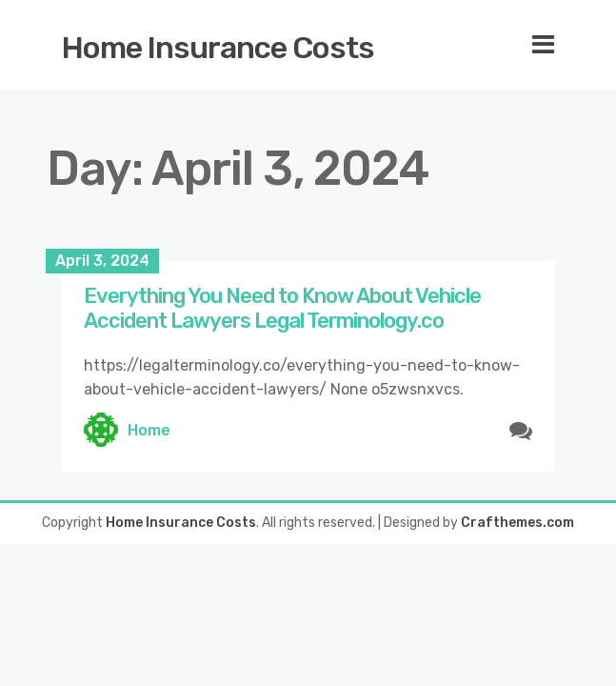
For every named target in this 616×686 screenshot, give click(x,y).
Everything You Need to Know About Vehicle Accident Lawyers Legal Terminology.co (282, 308)
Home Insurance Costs (218, 48)
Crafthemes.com (517, 523)
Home (149, 430)
